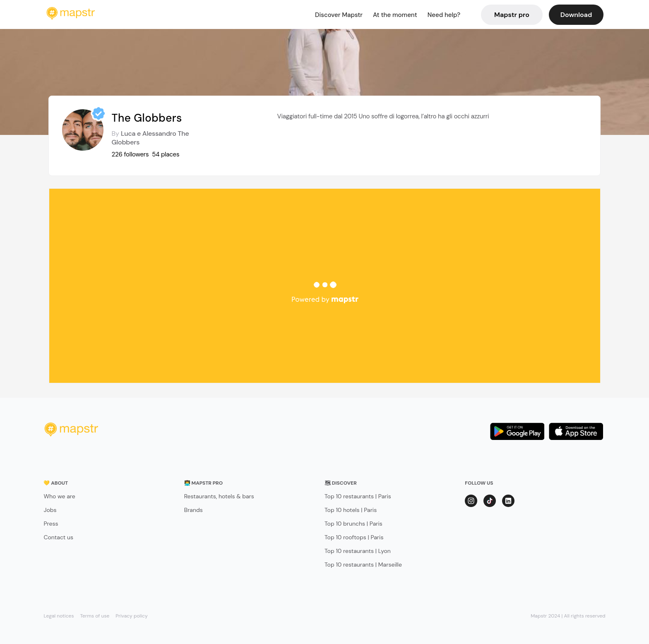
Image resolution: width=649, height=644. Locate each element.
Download (576, 15)
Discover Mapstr (339, 15)
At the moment (395, 15)
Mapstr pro (512, 15)
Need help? (444, 15)
